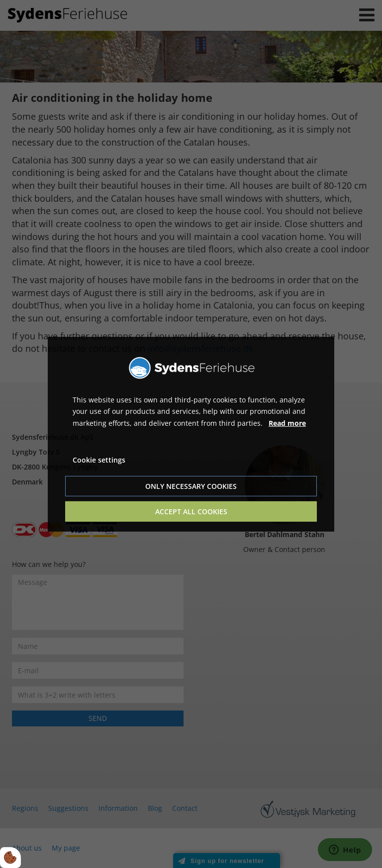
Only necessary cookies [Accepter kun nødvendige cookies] (191, 486)
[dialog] (191, 434)
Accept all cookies (191, 512)
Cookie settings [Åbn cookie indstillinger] (99, 460)
